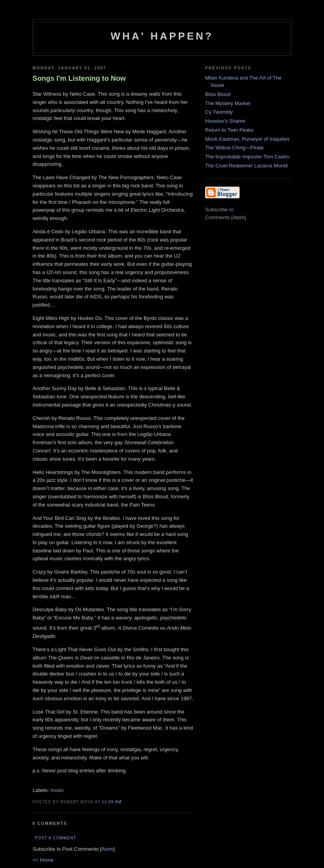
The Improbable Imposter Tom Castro (247, 157)
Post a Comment (56, 838)
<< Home (43, 860)
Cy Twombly (219, 112)
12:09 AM (112, 802)
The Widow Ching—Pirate (235, 148)
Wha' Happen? (162, 36)
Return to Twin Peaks (229, 130)
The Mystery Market (228, 103)
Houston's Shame (225, 121)
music (57, 790)
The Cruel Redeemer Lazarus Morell (246, 166)
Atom (107, 849)
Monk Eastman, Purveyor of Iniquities (247, 139)
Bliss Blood (218, 94)
